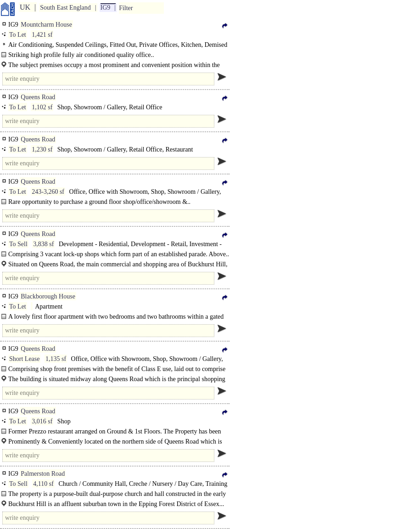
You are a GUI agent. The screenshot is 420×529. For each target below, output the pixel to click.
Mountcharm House (46, 25)
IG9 (106, 8)
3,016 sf (42, 421)
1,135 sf (56, 359)
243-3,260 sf (48, 192)
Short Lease (24, 359)
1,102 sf (42, 107)
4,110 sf (43, 484)
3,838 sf (43, 244)
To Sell (18, 244)
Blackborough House (48, 296)
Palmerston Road (43, 474)
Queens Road (38, 97)
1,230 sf (42, 149)
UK (25, 7)
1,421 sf (42, 35)
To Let (18, 35)
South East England (65, 8)
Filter (126, 8)
